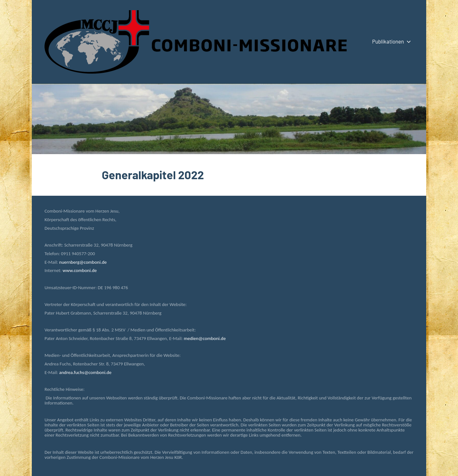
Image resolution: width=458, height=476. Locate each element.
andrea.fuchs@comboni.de (85, 372)
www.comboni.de (80, 270)
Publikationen (390, 41)
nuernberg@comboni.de (83, 262)
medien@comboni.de (205, 338)
